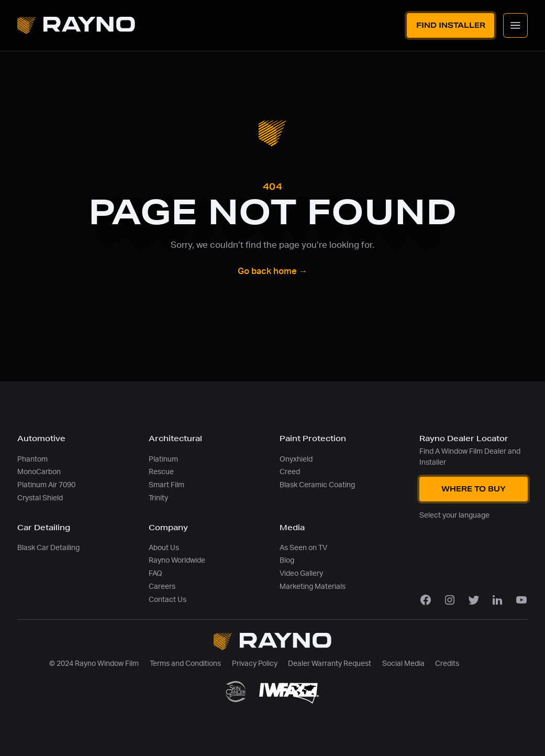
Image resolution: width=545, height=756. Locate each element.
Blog (287, 560)
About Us (164, 548)
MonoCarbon (39, 472)
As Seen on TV (303, 548)
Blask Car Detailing (48, 548)
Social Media (403, 664)
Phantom (32, 459)
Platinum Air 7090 (46, 485)
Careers (162, 587)
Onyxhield (296, 459)
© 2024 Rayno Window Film (94, 664)
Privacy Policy (255, 664)
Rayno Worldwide (177, 560)
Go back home (273, 271)
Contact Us (168, 600)
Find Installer (451, 25)
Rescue (161, 472)
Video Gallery (301, 573)
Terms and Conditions (185, 664)
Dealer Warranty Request (330, 664)
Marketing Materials (313, 587)
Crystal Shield (40, 498)
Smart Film (166, 485)
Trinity (158, 498)
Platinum (163, 459)
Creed (290, 472)
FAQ (155, 573)
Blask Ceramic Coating (317, 485)
